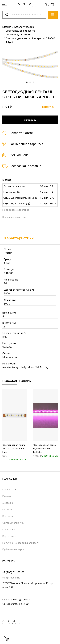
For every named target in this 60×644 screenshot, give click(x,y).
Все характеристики (14, 217)
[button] (52, 5)
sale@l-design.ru (11, 578)
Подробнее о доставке (16, 210)
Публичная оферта (13, 549)
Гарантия (7, 510)
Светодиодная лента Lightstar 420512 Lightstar (44, 448)
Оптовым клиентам (13, 523)
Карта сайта (9, 536)
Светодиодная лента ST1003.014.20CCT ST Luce (14, 448)
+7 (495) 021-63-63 (13, 572)
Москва (7, 180)
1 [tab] (27, 82)
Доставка (8, 503)
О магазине (9, 530)
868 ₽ (7, 107)
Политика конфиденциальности (21, 543)
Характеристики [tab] (19, 238)
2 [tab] (30, 82)
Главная (7, 496)
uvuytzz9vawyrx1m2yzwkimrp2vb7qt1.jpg (25, 367)
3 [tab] (33, 82)
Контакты (8, 516)
